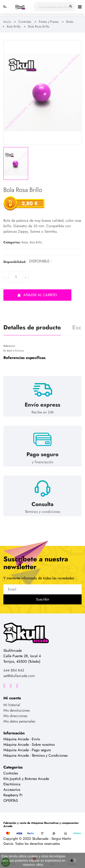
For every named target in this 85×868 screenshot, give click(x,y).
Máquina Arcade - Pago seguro (27, 750)
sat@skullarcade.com (19, 676)
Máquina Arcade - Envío (22, 739)
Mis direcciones (15, 716)
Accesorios (12, 790)
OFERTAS (11, 801)
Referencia (9, 346)
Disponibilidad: (15, 262)
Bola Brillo (36, 242)
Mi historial (12, 705)
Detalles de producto (32, 327)
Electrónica (12, 784)
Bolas (25, 242)
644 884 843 (14, 670)
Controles (11, 773)
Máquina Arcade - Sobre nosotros (29, 745)
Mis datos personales (19, 721)
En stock (8, 351)
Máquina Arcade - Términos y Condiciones (35, 755)
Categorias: (12, 242)
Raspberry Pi (13, 795)
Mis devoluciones (17, 710)
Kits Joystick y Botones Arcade (26, 779)
